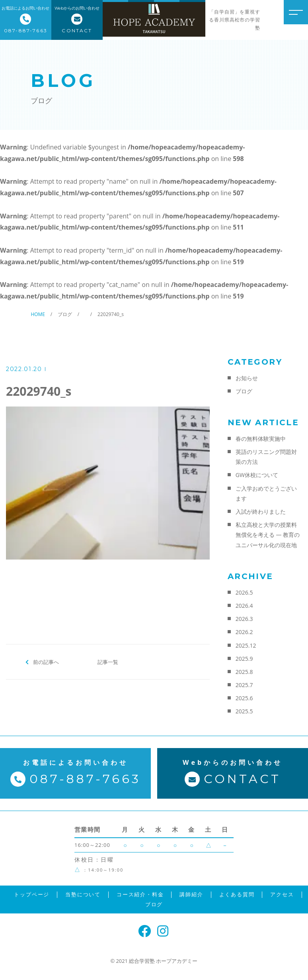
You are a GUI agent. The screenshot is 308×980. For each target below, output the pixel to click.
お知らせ (247, 378)
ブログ (244, 391)
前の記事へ (46, 662)
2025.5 (244, 711)
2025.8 (244, 672)
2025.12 (246, 645)
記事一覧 (108, 662)
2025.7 (244, 685)
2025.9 (244, 659)
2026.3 (244, 619)
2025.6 (244, 698)
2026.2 (244, 632)
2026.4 (244, 606)
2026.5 (244, 592)
